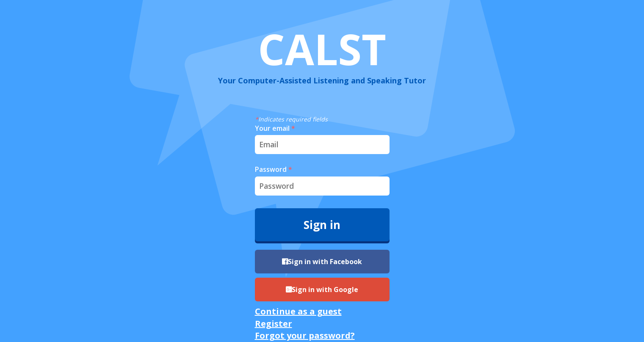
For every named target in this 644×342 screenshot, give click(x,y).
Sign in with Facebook (322, 262)
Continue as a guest (298, 311)
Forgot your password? (305, 335)
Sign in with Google (322, 290)
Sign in (322, 225)
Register (274, 324)
